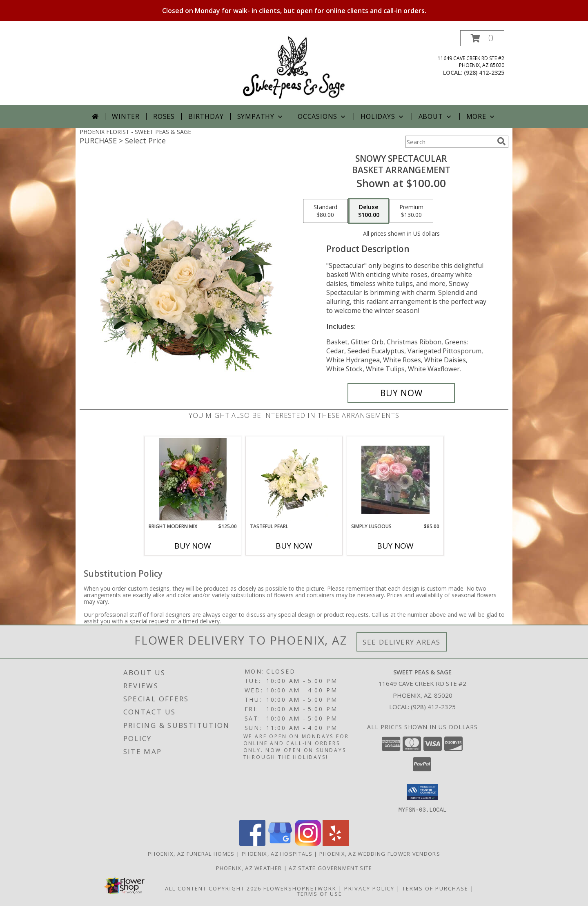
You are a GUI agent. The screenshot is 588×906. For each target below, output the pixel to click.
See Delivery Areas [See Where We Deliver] (402, 642)
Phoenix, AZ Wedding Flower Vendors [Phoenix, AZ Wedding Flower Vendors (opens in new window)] (380, 853)
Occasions (322, 116)
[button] (482, 38)
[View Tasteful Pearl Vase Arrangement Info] (294, 480)
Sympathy (261, 116)
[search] (501, 141)
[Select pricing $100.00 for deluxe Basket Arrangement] (369, 211)
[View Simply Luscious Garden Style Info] (395, 480)
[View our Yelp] (336, 843)
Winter (126, 116)
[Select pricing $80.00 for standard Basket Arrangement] (325, 211)
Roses (164, 116)
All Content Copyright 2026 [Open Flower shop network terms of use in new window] (213, 888)
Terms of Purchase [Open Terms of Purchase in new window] (435, 888)
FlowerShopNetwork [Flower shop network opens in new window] (300, 888)
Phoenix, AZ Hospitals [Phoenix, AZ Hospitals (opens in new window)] (277, 853)
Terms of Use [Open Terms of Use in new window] (320, 893)
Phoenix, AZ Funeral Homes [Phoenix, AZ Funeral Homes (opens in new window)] (191, 853)
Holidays (383, 116)
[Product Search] (450, 142)
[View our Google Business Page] (280, 843)
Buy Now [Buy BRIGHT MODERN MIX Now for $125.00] (193, 546)
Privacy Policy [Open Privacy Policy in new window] (369, 888)
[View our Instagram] (308, 843)
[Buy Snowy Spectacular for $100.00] (401, 393)
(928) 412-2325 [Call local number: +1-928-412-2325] (484, 73)
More (481, 116)
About (436, 116)
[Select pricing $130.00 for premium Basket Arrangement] (411, 211)
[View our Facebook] (252, 843)
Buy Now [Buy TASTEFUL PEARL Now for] (294, 546)
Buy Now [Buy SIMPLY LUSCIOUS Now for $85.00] (395, 546)
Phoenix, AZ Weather (249, 868)
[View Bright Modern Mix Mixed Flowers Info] (193, 480)
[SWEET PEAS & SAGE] (294, 68)
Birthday (206, 116)
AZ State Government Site (330, 868)
